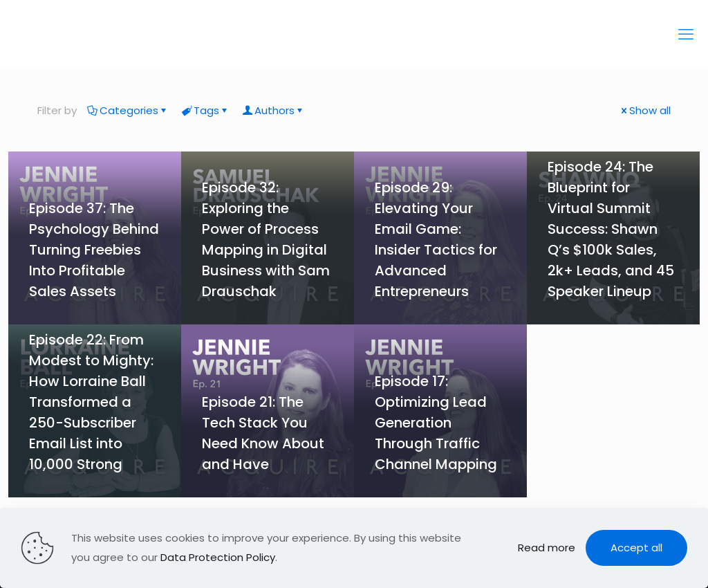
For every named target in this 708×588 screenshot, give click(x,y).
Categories (128, 110)
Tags (205, 110)
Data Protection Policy (218, 557)
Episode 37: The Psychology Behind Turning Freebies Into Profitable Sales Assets (94, 250)
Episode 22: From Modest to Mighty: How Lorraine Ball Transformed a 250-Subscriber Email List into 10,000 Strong (91, 402)
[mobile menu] (686, 35)
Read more (547, 548)
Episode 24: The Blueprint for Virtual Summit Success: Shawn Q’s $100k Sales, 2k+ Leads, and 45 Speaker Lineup (611, 229)
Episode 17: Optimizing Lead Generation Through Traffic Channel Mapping (436, 423)
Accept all (636, 548)
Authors (273, 110)
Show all (645, 110)
